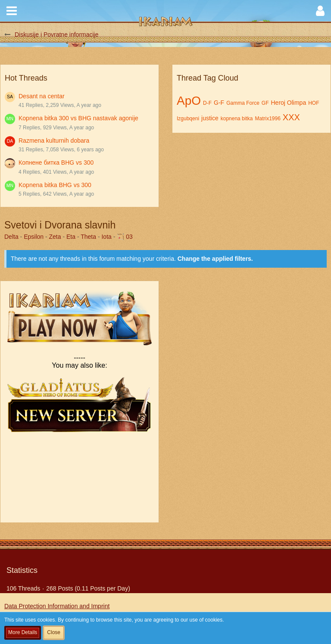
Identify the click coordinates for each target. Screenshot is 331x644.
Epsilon (34, 237)
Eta (71, 237)
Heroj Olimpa (289, 103)
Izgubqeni (188, 119)
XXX (291, 117)
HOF (314, 103)
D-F (207, 103)
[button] (12, 11)
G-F (219, 103)
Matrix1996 (267, 119)
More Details (23, 632)
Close (54, 632)
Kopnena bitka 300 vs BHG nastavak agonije (78, 118)
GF (265, 103)
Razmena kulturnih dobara (54, 141)
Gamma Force (243, 103)
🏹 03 (125, 237)
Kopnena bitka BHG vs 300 (55, 185)
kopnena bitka (237, 119)
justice (210, 118)
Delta (11, 237)
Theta (88, 237)
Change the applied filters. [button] (215, 259)
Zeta (55, 237)
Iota (106, 237)
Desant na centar (42, 96)
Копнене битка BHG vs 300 (56, 163)
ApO (189, 101)
